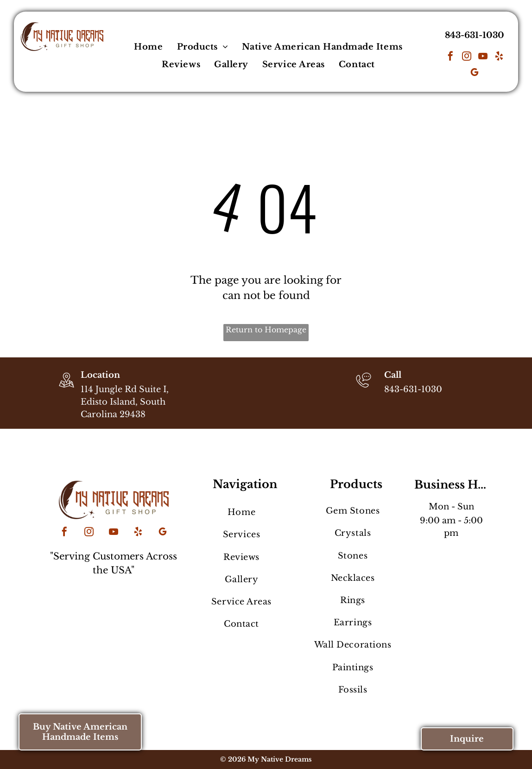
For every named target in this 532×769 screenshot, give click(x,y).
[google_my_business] (475, 73)
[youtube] (483, 57)
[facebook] (450, 57)
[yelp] (499, 57)
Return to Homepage (266, 330)
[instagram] (467, 57)
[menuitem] (148, 47)
